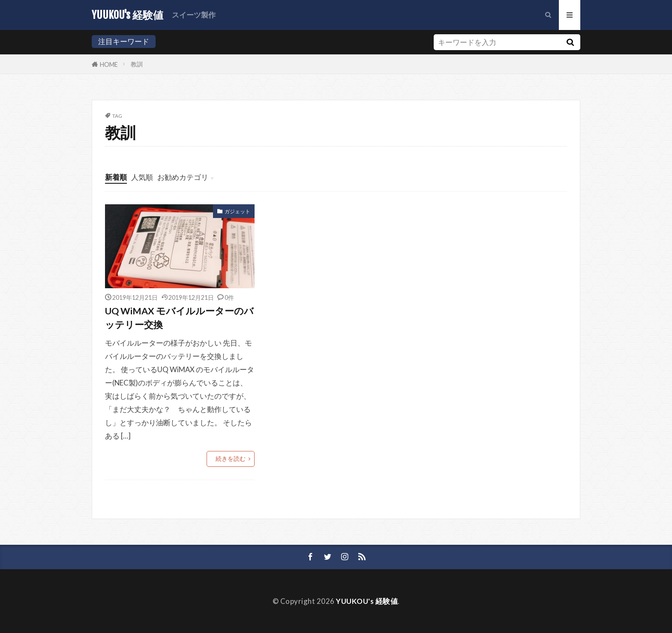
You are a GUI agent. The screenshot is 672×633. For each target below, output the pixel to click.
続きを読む (231, 458)
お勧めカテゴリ (183, 177)
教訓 (137, 64)
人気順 (142, 177)
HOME (109, 64)
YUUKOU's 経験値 (127, 15)
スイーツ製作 (194, 15)
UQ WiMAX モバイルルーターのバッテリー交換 (179, 318)
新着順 (116, 177)
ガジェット (237, 211)
